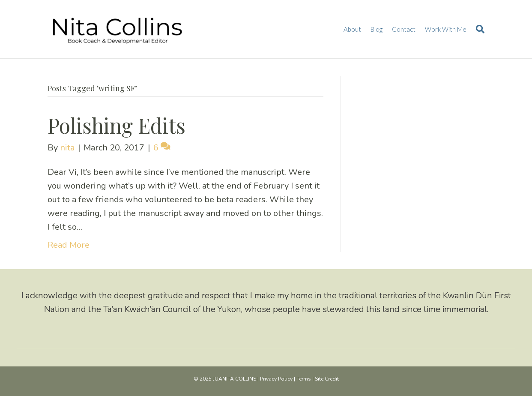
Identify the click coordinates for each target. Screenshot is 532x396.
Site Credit (327, 379)
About (352, 29)
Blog (377, 29)
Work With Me (446, 29)
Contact (404, 29)
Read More (69, 245)
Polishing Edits (117, 125)
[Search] (478, 29)
